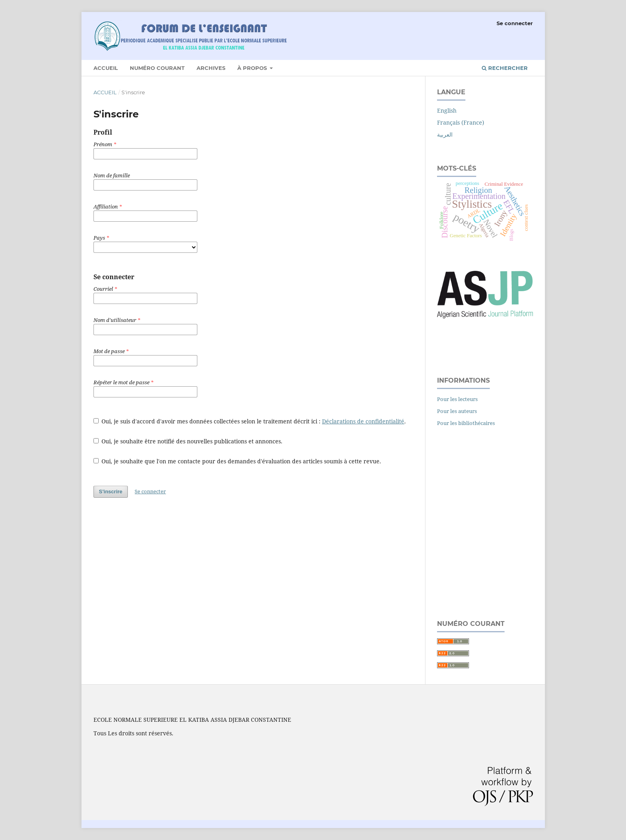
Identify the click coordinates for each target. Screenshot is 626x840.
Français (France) (461, 122)
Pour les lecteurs (457, 399)
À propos (253, 68)
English (447, 110)
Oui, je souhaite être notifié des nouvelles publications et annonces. (188, 441)
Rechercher (505, 68)
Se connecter (515, 23)
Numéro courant (157, 68)
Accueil (106, 68)
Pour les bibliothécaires (466, 423)
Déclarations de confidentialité (363, 421)
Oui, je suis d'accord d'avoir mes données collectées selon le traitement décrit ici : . (250, 421)
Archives (211, 68)
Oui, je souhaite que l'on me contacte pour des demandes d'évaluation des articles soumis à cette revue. (237, 461)
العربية (445, 134)
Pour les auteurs (457, 411)
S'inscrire (111, 491)
